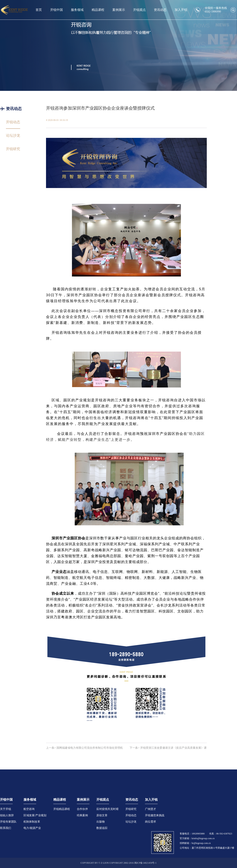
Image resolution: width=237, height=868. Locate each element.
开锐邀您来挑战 (155, 815)
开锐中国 (56, 10)
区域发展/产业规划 (35, 815)
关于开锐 (6, 809)
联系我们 (6, 828)
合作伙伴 (82, 809)
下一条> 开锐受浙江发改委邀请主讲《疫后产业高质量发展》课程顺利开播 (168, 748)
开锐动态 (131, 815)
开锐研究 (131, 809)
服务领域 (77, 10)
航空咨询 (29, 809)
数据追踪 (102, 828)
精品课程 (98, 10)
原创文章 (102, 815)
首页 (39, 10)
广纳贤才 (150, 809)
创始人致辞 (7, 815)
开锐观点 (139, 10)
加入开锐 (181, 10)
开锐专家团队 (8, 822)
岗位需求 (150, 822)
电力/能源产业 (32, 828)
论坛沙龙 (131, 822)
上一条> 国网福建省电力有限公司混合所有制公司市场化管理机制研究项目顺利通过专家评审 (84, 748)
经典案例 (82, 815)
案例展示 (119, 10)
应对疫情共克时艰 (107, 809)
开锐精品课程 (62, 809)
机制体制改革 (32, 822)
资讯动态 (160, 10)
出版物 (101, 822)
